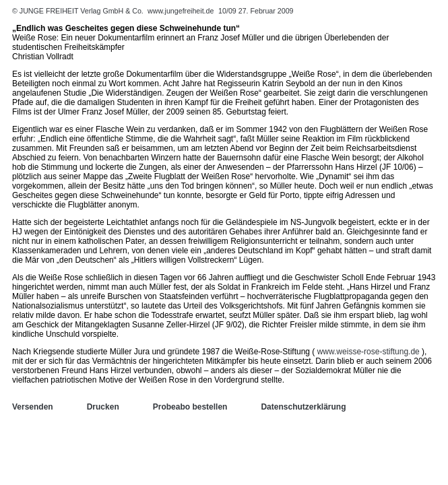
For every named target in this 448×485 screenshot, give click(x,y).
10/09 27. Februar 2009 (256, 11)
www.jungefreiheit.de (181, 11)
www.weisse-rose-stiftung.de (369, 352)
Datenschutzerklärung (303, 407)
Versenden (33, 407)
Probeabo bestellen (190, 407)
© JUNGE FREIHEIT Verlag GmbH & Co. (79, 11)
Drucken (103, 407)
